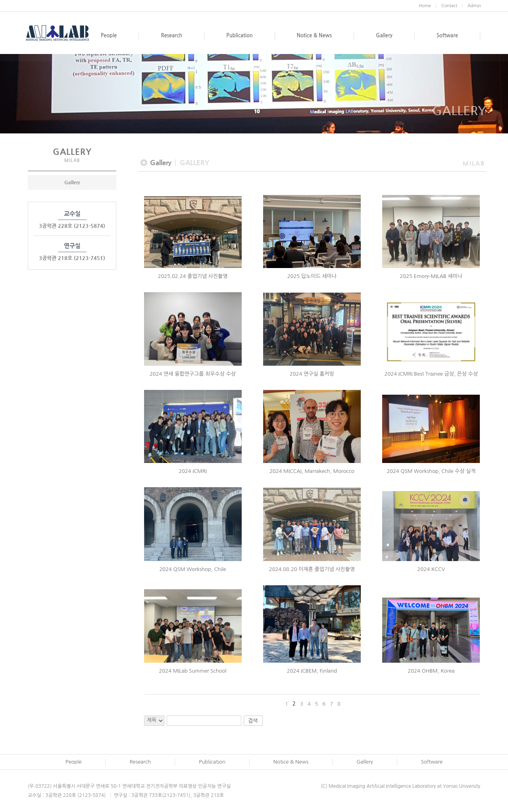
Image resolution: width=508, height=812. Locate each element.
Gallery (72, 182)
